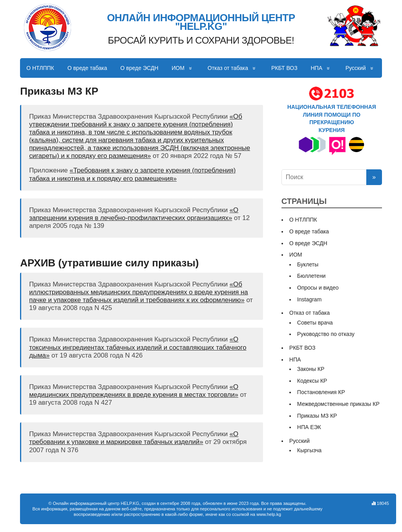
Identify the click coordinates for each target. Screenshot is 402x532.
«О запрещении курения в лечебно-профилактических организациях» (134, 214)
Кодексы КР (312, 381)
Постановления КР (321, 392)
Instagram (309, 299)
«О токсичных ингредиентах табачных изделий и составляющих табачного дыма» (138, 347)
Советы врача (315, 323)
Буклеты (308, 264)
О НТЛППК (40, 68)
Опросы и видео (318, 288)
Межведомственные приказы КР (338, 404)
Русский (356, 68)
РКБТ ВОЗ (284, 68)
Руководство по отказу (326, 334)
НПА (317, 68)
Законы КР (311, 369)
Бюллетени (312, 276)
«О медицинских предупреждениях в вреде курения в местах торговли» (134, 391)
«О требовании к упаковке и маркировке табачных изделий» (134, 438)
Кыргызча (309, 450)
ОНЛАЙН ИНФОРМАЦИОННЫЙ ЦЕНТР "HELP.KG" (201, 22)
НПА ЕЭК (309, 427)
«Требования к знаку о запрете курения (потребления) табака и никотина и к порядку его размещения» (132, 174)
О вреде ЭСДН (140, 68)
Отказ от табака (228, 68)
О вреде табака (87, 68)
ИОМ (178, 68)
